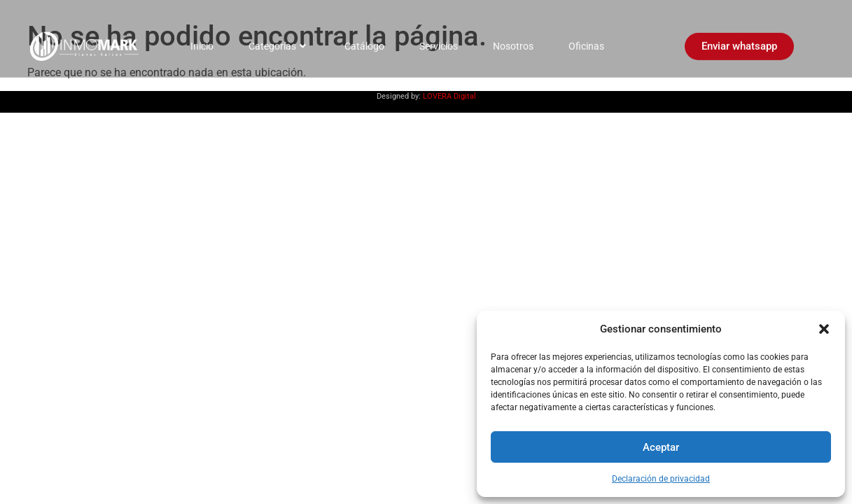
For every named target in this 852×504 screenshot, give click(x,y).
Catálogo (364, 42)
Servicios (439, 42)
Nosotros (513, 42)
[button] (824, 329)
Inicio (202, 42)
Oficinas (586, 42)
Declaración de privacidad (661, 479)
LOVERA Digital (449, 96)
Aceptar (661, 447)
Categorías (277, 42)
